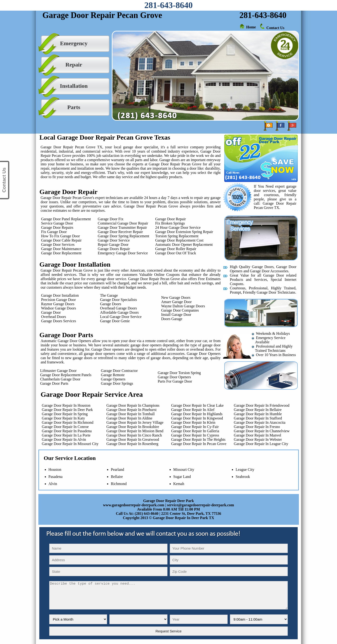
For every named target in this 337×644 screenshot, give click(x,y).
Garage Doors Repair (114, 249)
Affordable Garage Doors (119, 312)
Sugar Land (182, 477)
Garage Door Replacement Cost (179, 240)
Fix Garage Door (54, 232)
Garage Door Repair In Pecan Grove (199, 444)
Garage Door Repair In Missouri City (69, 444)
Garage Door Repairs (57, 227)
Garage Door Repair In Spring (64, 414)
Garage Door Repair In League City (261, 444)
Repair (74, 65)
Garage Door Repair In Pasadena (66, 431)
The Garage (109, 295)
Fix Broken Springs (170, 223)
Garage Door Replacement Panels (65, 375)
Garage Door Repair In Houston (65, 405)
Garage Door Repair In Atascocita (260, 422)
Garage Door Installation (59, 295)
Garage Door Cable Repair (61, 240)
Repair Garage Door (113, 245)
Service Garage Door (57, 223)
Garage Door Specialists (119, 300)
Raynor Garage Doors (56, 304)
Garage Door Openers (174, 377)
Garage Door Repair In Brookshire (133, 427)
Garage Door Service (114, 240)
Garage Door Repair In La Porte (65, 435)
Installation (74, 86)
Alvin (53, 484)
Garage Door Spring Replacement (124, 236)
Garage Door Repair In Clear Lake (198, 405)
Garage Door (50, 312)
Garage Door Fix (111, 219)
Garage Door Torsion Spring (179, 373)
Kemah (179, 484)
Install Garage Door (176, 315)
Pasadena (56, 477)
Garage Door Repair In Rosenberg (132, 444)
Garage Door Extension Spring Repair (184, 232)
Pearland (117, 470)
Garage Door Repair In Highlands (197, 414)
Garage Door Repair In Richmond (67, 422)
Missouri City (184, 470)
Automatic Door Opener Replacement (184, 245)
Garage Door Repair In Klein (193, 422)
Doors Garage (172, 319)
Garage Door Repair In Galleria (195, 431)
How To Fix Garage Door (60, 236)
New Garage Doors (176, 298)
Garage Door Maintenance (61, 249)
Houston (55, 470)
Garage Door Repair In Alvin (63, 439)
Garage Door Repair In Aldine (129, 418)
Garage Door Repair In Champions (133, 405)
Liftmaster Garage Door (58, 371)
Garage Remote (113, 375)
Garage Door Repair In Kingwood (197, 418)
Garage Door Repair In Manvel (257, 435)
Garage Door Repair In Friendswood (262, 405)
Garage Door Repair (171, 219)
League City (245, 470)
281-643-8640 (169, 5)
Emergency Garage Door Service (123, 253)
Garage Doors (111, 304)
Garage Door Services (58, 245)
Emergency (74, 43)
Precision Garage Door (57, 300)
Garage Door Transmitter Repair (122, 227)
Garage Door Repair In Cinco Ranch (134, 435)
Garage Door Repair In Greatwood (133, 439)
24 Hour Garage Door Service (178, 227)
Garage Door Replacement (61, 253)
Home (251, 27)
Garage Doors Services (57, 321)
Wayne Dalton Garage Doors (183, 306)
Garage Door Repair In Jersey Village (135, 422)
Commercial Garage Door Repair (123, 223)
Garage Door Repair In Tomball (130, 414)
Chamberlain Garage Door (59, 379)
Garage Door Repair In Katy (63, 418)
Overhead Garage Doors (119, 308)
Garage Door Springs (117, 383)
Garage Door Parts (53, 383)
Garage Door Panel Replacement (66, 219)
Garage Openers (113, 379)
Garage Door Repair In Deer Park (66, 410)
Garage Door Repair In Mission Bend (135, 431)
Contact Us (275, 28)
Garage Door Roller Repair (176, 249)
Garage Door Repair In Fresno (257, 427)
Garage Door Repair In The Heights (198, 439)
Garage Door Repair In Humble (258, 414)
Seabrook (243, 477)
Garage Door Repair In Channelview (262, 431)
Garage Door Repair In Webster (258, 439)
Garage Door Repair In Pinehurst (131, 410)
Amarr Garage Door (177, 302)
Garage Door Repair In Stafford (258, 418)
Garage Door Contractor (119, 371)
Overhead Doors (52, 317)
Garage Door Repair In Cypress (195, 435)
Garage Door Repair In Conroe (64, 427)
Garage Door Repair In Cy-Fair (195, 427)
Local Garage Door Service (121, 317)
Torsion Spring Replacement (177, 236)
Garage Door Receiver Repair (120, 232)
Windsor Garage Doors (57, 308)
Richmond (119, 484)
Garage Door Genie (115, 321)
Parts (74, 107)
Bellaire (117, 477)
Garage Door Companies (180, 310)
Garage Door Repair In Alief (193, 410)
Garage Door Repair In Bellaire (258, 410)
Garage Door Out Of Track (175, 253)
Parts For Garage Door (175, 381)
